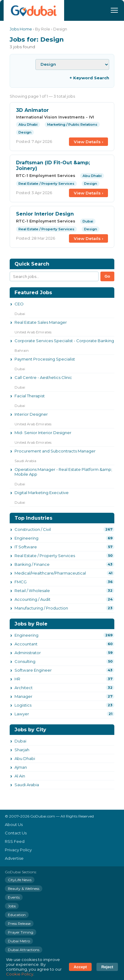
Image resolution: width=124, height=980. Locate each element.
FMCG (21, 582)
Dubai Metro (19, 941)
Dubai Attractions (24, 950)
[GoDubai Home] (34, 10)
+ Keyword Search (89, 78)
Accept (80, 967)
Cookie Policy (20, 974)
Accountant (26, 644)
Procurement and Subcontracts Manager (55, 451)
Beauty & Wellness (24, 889)
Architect (24, 688)
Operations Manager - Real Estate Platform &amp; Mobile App (63, 472)
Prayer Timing (21, 932)
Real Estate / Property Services (45, 556)
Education (17, 915)
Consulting (25, 661)
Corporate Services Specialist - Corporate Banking (64, 341)
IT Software (26, 547)
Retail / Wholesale (32, 591)
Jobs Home (21, 29)
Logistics (23, 705)
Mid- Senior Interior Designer (43, 433)
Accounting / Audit (33, 599)
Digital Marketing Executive (42, 493)
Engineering (26, 538)
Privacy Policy (18, 850)
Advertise (14, 858)
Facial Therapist (30, 396)
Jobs (12, 906)
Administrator (28, 653)
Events (14, 897)
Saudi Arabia (27, 785)
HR (17, 679)
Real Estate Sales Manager (41, 322)
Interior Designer (31, 414)
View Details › (88, 142)
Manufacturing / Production (41, 608)
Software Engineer (33, 670)
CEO (19, 304)
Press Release (19, 923)
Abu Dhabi (25, 758)
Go (107, 276)
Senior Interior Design (45, 214)
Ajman (21, 767)
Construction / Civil (33, 529)
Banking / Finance (32, 564)
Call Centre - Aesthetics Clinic (43, 377)
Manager (23, 696)
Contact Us (16, 833)
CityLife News (20, 880)
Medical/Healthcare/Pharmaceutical (50, 573)
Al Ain (20, 776)
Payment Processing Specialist (45, 359)
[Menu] (114, 10)
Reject (107, 967)
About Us (14, 824)
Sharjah (22, 750)
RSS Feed (15, 841)
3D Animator (32, 110)
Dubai (20, 741)
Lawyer (22, 714)
